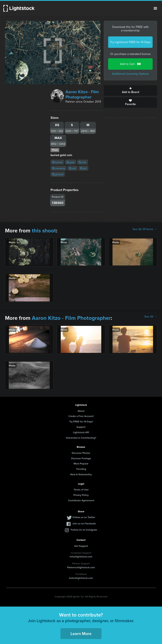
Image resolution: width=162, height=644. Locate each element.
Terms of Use (81, 490)
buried (57, 162)
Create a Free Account (81, 416)
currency (59, 168)
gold (70, 162)
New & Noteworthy (81, 474)
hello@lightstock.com (81, 578)
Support (81, 427)
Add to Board (130, 91)
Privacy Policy (81, 495)
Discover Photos (81, 453)
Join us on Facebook (84, 523)
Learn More (81, 633)
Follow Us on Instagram (84, 530)
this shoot (44, 231)
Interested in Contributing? (81, 438)
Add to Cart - (130, 64)
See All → (151, 317)
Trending (81, 469)
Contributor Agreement (81, 500)
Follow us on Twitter (84, 517)
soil (72, 168)
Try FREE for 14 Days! (81, 421)
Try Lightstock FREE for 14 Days (130, 42)
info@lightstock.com (81, 557)
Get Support (81, 546)
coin (82, 162)
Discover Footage (81, 458)
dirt (83, 168)
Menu (155, 8)
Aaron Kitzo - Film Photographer (82, 94)
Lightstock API (81, 432)
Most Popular (81, 463)
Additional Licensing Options (130, 74)
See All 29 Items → (145, 229)
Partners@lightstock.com (81, 567)
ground (58, 174)
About (81, 411)
